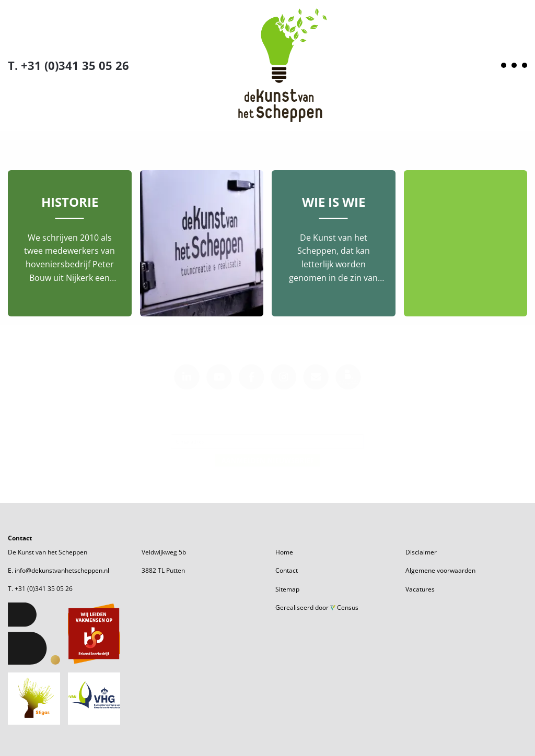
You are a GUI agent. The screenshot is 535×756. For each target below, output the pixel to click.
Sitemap (287, 589)
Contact (287, 570)
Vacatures (420, 589)
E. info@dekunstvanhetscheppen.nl (59, 570)
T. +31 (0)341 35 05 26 (68, 65)
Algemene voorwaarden (440, 570)
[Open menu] (514, 65)
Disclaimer (421, 552)
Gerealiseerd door (317, 607)
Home (284, 552)
